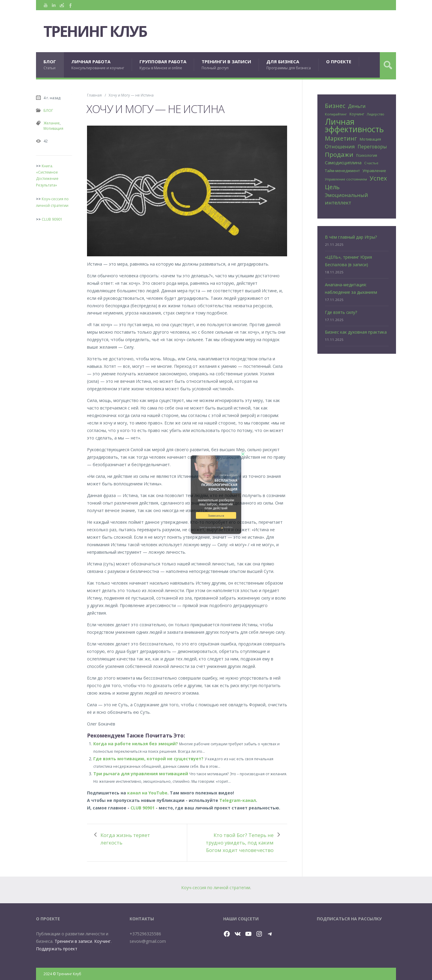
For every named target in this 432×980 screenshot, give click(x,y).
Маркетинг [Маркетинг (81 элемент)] (341, 138)
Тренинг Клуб (95, 31)
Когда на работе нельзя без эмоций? (136, 744)
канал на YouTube (147, 793)
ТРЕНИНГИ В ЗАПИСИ (226, 65)
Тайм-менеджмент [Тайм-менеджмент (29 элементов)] (342, 171)
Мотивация (53, 128)
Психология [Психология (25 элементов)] (367, 155)
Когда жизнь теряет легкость (125, 839)
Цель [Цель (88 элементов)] (332, 187)
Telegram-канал (238, 800)
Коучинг (102, 941)
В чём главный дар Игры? (351, 237)
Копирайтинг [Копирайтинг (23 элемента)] (336, 114)
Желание (52, 123)
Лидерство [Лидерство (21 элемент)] (376, 114)
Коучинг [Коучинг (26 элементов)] (357, 114)
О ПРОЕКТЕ (339, 61)
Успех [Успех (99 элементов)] (378, 178)
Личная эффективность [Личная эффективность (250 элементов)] (354, 126)
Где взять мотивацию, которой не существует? (148, 759)
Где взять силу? (341, 312)
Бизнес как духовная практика (356, 332)
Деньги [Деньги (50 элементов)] (357, 106)
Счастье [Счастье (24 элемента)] (371, 163)
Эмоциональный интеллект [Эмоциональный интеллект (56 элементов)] (346, 199)
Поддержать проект (57, 949)
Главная (94, 95)
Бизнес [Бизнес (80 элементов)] (335, 106)
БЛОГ (50, 65)
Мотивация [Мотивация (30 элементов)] (370, 139)
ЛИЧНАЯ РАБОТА (98, 65)
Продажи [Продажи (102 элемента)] (339, 155)
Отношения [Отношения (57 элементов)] (340, 146)
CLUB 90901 (142, 808)
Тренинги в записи (73, 941)
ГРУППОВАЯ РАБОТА (163, 65)
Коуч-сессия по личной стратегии (216, 888)
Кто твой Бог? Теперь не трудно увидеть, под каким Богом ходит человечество (240, 843)
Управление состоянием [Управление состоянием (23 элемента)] (346, 179)
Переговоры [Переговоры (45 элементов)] (372, 147)
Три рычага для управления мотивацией (141, 774)
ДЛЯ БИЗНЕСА (289, 65)
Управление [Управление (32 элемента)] (374, 171)
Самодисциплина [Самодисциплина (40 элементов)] (343, 162)
